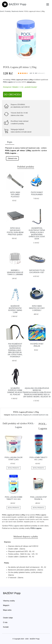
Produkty (8, 11)
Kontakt (6, 627)
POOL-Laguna (8, 82)
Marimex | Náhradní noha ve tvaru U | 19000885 (15, 272)
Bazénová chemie (17, 11)
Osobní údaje (8, 618)
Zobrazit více (12, 158)
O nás (5, 622)
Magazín (6, 605)
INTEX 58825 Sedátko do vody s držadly (37, 308)
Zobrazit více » (31, 82)
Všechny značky (9, 601)
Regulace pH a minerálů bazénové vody (36, 415)
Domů (2, 11)
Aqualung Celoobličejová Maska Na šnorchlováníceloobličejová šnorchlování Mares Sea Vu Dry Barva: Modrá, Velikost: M (37, 392)
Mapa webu (7, 610)
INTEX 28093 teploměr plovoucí (15, 195)
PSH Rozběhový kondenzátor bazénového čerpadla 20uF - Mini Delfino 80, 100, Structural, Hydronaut (15, 350)
